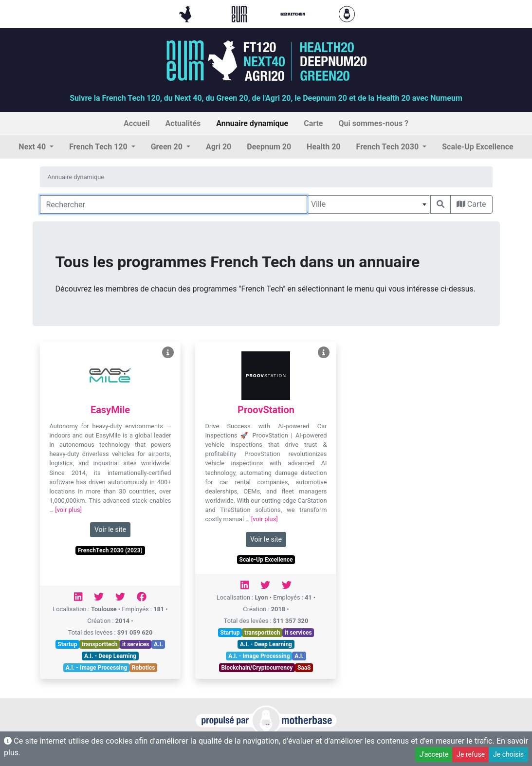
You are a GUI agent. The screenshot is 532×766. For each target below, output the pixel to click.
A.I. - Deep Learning (110, 656)
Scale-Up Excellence (266, 560)
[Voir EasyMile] (168, 353)
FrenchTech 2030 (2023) (110, 550)
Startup (67, 644)
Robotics (144, 668)
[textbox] (369, 204)
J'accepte (434, 754)
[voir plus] (68, 510)
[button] (36, 147)
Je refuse (471, 754)
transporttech (100, 644)
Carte (471, 204)
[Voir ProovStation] (324, 353)
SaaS (304, 668)
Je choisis (508, 754)
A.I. (158, 644)
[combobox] (369, 204)
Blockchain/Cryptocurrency (257, 668)
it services (136, 644)
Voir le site (110, 529)
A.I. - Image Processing (96, 668)
